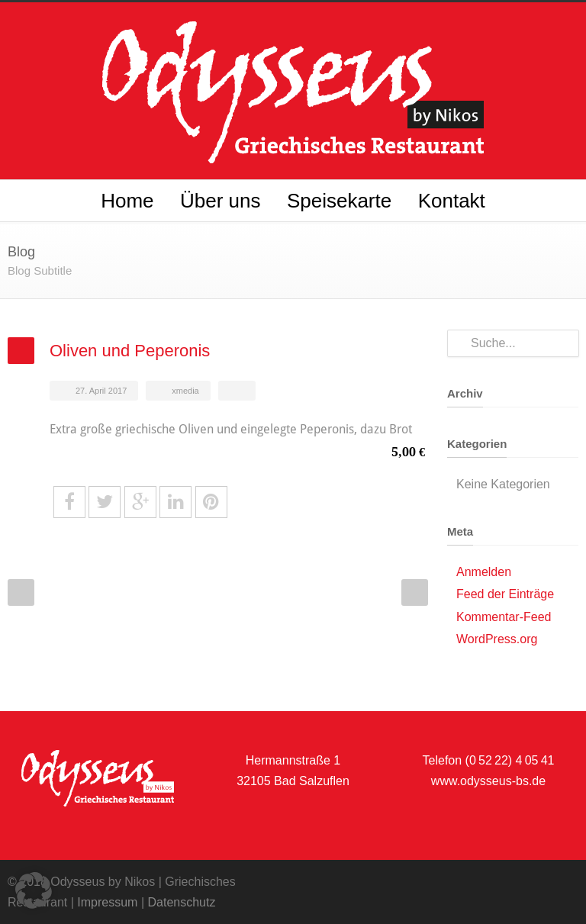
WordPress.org (497, 639)
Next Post (415, 592)
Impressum (107, 902)
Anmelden (484, 572)
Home (127, 201)
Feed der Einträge (505, 594)
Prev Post (21, 592)
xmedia (185, 391)
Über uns (221, 201)
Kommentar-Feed (504, 617)
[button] (34, 890)
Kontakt (452, 201)
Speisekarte (339, 201)
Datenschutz (181, 902)
